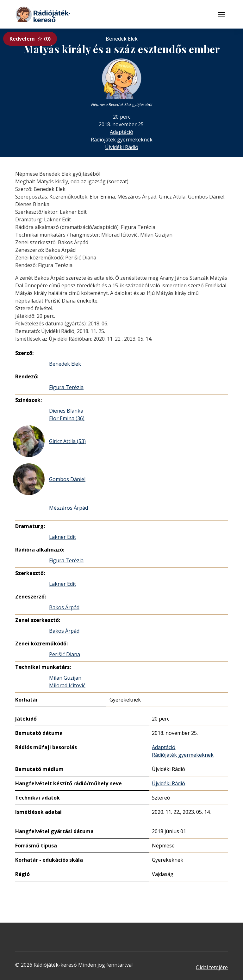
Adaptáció (121, 132)
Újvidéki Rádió (122, 147)
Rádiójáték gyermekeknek (122, 140)
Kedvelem (30, 39)
